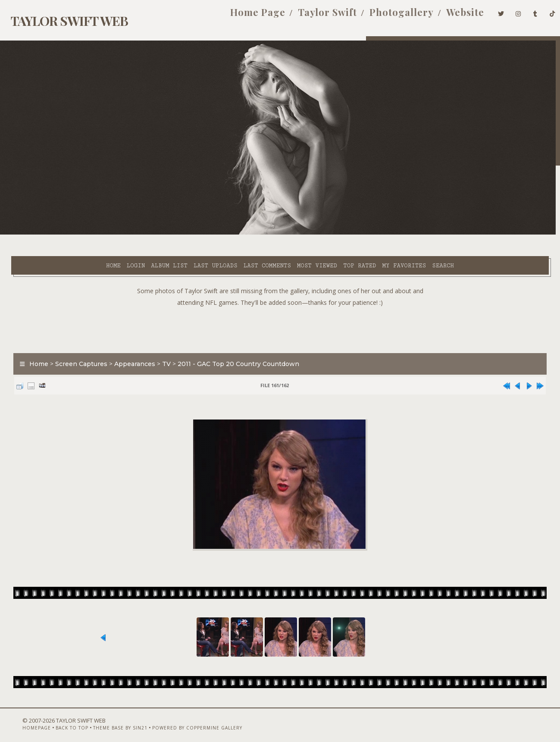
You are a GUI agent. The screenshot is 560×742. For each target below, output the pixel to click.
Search (367, 233)
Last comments (191, 233)
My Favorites (328, 233)
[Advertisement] (280, 306)
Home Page (244, 16)
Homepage (20, 719)
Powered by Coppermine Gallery (180, 719)
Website (451, 16)
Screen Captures (76, 342)
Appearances (129, 342)
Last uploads (140, 233)
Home (38, 233)
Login (60, 233)
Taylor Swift (313, 16)
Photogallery (387, 16)
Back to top (55, 719)
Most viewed (241, 233)
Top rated (284, 233)
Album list (93, 233)
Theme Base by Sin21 (103, 719)
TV (161, 342)
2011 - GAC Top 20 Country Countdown (233, 342)
